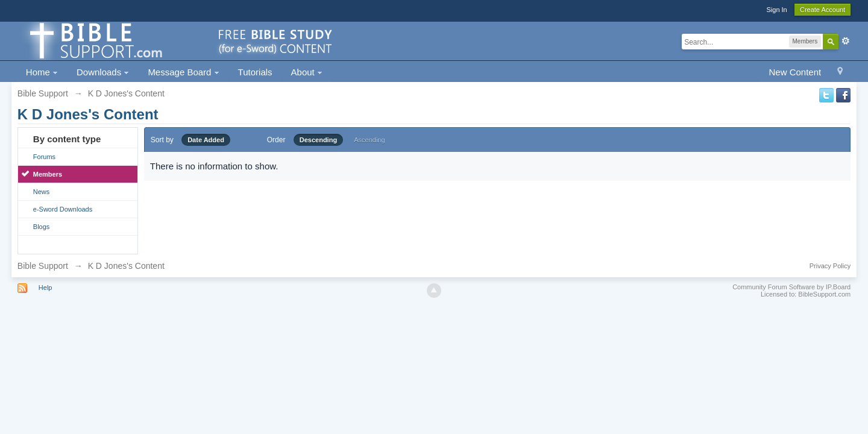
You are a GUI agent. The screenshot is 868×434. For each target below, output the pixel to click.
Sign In (776, 10)
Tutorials (255, 72)
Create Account (822, 10)
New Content (795, 72)
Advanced (846, 41)
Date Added (206, 140)
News (42, 192)
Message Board (183, 72)
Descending (318, 140)
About (307, 72)
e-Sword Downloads (63, 209)
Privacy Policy (830, 266)
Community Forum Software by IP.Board (791, 287)
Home (42, 72)
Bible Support (43, 266)
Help (46, 288)
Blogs (42, 227)
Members (48, 174)
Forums (44, 157)
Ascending (369, 140)
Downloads (103, 72)
